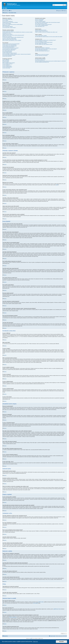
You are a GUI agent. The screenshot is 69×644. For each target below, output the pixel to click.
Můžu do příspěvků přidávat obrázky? (9, 63)
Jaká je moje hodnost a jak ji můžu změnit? (10, 39)
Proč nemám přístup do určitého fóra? (9, 50)
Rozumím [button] (61, 642)
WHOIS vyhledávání (13, 617)
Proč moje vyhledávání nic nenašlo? (41, 41)
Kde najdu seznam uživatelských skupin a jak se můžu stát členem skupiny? (48, 22)
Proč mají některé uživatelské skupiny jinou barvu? (43, 24)
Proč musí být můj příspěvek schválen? (9, 55)
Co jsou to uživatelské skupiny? (40, 21)
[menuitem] (10, 11)
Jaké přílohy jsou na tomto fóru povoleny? (42, 54)
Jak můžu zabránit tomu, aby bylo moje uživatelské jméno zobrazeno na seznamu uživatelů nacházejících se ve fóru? (17, 33)
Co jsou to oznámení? (6, 65)
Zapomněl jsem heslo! (6, 25)
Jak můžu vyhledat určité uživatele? (41, 43)
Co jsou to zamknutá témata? (7, 67)
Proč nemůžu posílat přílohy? (7, 51)
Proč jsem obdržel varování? (7, 52)
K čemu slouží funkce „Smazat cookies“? (9, 28)
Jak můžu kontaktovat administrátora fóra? (42, 62)
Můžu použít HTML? (6, 61)
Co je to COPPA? (5, 20)
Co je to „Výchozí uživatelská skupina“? (42, 25)
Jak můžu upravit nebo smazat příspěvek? (9, 45)
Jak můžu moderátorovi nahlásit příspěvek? (10, 53)
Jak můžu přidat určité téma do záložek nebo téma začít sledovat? (46, 49)
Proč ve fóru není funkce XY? (40, 60)
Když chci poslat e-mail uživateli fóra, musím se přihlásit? (12, 40)
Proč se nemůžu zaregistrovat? (8, 21)
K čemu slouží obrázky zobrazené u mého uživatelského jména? (13, 37)
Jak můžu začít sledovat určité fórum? (41, 50)
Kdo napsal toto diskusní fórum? (40, 59)
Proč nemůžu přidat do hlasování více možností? (11, 48)
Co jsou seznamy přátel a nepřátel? (41, 36)
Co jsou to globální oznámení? (8, 64)
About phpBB (35, 603)
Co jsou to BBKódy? (6, 60)
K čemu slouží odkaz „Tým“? (40, 26)
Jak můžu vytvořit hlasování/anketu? (8, 47)
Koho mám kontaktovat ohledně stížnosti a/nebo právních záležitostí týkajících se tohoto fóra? (50, 61)
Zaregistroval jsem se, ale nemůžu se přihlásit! (10, 22)
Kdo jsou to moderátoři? (39, 20)
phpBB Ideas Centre (57, 609)
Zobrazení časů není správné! (7, 34)
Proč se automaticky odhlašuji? (8, 26)
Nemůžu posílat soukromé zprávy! (41, 30)
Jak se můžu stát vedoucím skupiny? (41, 23)
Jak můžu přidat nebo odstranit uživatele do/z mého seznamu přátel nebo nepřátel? (49, 37)
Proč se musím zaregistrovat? (7, 19)
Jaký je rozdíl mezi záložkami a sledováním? (42, 48)
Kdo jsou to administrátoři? (40, 19)
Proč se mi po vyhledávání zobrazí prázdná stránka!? (44, 42)
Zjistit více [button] (35, 642)
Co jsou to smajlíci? (6, 62)
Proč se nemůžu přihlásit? (7, 23)
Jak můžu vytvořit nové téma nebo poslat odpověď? (11, 44)
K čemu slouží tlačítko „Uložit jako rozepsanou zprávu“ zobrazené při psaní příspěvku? (17, 54)
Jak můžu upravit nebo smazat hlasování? (9, 49)
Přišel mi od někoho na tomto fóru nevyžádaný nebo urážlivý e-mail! (46, 32)
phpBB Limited (41, 602)
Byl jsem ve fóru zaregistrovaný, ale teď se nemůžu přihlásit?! (13, 24)
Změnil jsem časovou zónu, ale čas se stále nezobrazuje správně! (13, 35)
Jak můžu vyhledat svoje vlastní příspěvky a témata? (44, 44)
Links (6, 8)
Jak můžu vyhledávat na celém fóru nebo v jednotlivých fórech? (46, 40)
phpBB (57, 185)
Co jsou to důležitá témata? (7, 66)
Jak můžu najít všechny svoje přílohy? (41, 56)
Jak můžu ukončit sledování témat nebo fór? (42, 51)
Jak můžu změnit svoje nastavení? (8, 31)
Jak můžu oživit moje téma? (7, 56)
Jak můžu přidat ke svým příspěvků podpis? (10, 46)
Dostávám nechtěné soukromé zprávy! (41, 31)
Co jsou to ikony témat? (6, 68)
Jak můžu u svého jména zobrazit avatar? (9, 38)
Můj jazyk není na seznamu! (7, 36)
